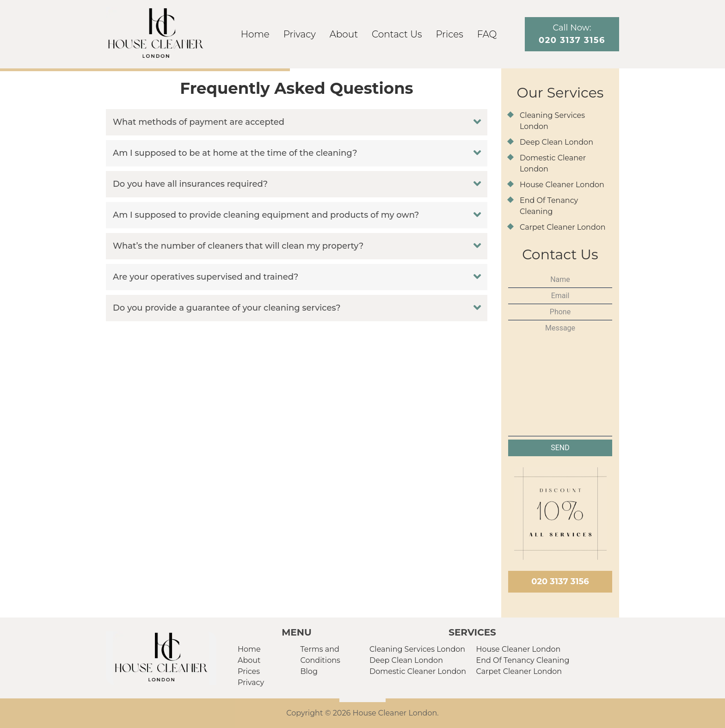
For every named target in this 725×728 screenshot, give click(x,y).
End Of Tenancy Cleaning (523, 660)
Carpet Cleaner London (563, 227)
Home (255, 34)
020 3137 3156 (560, 581)
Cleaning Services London (417, 649)
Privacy (300, 34)
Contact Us (397, 34)
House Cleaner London (562, 185)
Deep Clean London (556, 142)
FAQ (487, 34)
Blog (309, 671)
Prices (450, 34)
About (344, 34)
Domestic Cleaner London (418, 671)
